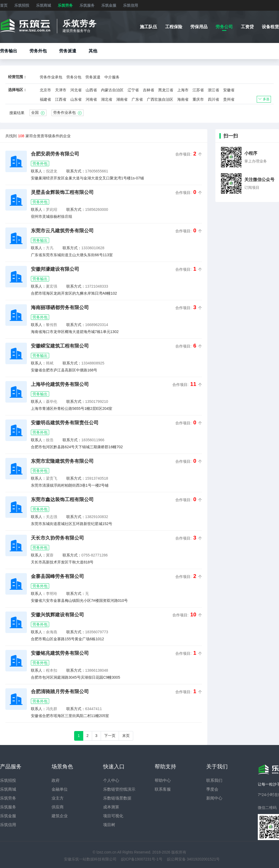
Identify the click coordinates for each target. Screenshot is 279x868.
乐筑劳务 (65, 5)
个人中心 (111, 780)
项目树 (109, 825)
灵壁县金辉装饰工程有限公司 (62, 192)
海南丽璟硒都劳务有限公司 (60, 308)
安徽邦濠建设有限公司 (55, 269)
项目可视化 (113, 816)
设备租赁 (270, 27)
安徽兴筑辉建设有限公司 (57, 615)
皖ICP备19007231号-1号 (142, 859)
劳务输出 (9, 51)
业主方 (58, 798)
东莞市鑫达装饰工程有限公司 (62, 500)
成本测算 (111, 807)
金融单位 (60, 789)
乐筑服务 (87, 5)
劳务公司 (224, 27)
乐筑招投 (22, 5)
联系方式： (76, 171)
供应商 (58, 807)
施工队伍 (148, 27)
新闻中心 (214, 798)
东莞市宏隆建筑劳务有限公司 (62, 461)
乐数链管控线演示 (119, 789)
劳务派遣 (68, 51)
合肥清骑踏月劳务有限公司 (60, 692)
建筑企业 (60, 816)
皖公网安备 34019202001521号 (193, 859)
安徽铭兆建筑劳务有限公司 (60, 653)
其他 (93, 51)
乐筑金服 (109, 5)
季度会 (212, 789)
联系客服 (163, 789)
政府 (56, 780)
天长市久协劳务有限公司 (57, 538)
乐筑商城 (44, 5)
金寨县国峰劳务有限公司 (57, 576)
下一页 (110, 736)
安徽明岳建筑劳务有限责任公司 (65, 423)
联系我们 (214, 780)
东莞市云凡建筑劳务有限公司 (62, 231)
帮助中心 (163, 780)
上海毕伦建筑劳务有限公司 (60, 384)
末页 (126, 736)
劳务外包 (38, 51)
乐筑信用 (131, 5)
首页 (4, 5)
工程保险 (174, 27)
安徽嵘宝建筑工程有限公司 (60, 346)
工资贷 (247, 27)
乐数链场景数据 (117, 798)
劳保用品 (199, 27)
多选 (264, 99)
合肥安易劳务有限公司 (55, 154)
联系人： (38, 171)
